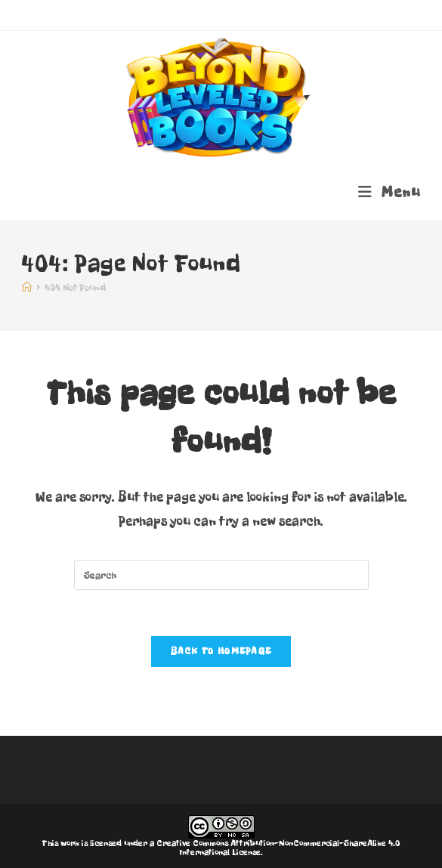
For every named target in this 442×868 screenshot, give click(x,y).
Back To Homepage (221, 651)
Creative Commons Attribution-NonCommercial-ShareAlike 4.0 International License (278, 848)
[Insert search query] (221, 575)
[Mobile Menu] (389, 192)
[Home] (27, 288)
